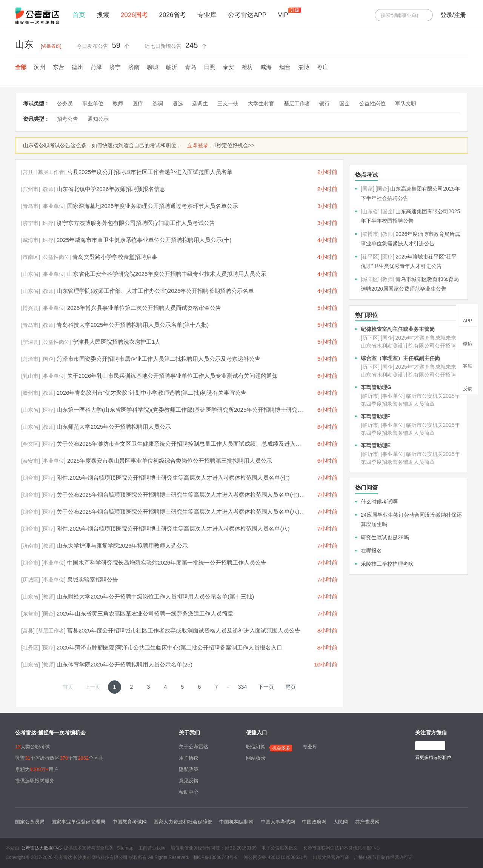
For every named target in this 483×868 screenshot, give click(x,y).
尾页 (291, 687)
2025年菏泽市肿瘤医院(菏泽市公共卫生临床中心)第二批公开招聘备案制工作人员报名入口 (169, 647)
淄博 (304, 67)
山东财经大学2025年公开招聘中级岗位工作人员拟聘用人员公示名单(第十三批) (155, 596)
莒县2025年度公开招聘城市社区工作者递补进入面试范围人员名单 (150, 172)
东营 (58, 67)
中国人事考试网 (278, 822)
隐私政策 (189, 769)
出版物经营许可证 (331, 857)
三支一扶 (228, 103)
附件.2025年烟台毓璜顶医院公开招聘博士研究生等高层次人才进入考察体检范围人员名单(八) (173, 529)
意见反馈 (189, 781)
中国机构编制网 (236, 822)
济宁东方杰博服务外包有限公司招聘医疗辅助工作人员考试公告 (136, 223)
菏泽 (96, 67)
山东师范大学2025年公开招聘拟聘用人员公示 (114, 427)
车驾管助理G (376, 387)
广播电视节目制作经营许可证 (383, 857)
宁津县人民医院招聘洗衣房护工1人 (116, 342)
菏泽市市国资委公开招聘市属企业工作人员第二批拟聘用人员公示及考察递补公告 (158, 359)
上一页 (92, 687)
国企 (345, 103)
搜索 (103, 15)
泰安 (228, 67)
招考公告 (68, 119)
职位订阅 (256, 747)
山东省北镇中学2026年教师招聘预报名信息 (111, 189)
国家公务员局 (30, 822)
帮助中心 (189, 792)
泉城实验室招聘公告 (93, 579)
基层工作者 (297, 103)
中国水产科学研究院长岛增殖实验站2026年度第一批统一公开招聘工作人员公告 (167, 563)
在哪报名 (371, 551)
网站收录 (256, 758)
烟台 (285, 67)
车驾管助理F (376, 416)
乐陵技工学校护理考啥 (387, 564)
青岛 (191, 67)
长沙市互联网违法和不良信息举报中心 (341, 848)
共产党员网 (367, 822)
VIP (283, 15)
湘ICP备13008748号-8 (215, 857)
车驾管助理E (376, 445)
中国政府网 (314, 822)
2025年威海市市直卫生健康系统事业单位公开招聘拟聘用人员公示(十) (144, 240)
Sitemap (125, 848)
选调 (158, 103)
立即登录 (198, 145)
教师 (118, 103)
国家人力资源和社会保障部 (183, 822)
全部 (21, 67)
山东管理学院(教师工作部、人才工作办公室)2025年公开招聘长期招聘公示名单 (155, 291)
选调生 (200, 103)
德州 (77, 67)
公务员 (65, 103)
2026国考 (134, 15)
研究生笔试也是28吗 (385, 537)
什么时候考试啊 (379, 502)
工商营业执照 (152, 848)
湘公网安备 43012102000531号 (275, 857)
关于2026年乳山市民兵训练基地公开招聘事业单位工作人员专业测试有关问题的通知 (172, 376)
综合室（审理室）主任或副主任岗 (400, 358)
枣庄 (323, 67)
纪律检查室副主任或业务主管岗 (398, 329)
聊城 (153, 67)
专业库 (207, 15)
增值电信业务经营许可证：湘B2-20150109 (214, 848)
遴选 (178, 103)
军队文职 (406, 103)
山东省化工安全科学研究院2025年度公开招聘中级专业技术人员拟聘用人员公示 (167, 274)
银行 (325, 103)
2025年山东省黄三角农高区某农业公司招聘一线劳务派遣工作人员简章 (145, 613)
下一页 (266, 687)
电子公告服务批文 (280, 848)
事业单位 (93, 103)
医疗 (138, 103)
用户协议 (189, 758)
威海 (266, 67)
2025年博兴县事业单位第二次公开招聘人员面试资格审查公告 (144, 308)
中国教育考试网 (130, 822)
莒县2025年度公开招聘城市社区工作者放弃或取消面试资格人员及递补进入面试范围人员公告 (184, 630)
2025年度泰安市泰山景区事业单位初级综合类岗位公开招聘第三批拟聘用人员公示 (170, 461)
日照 (209, 67)
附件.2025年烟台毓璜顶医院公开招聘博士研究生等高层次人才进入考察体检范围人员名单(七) (173, 478)
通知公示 (98, 119)
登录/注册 (453, 15)
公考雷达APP (247, 15)
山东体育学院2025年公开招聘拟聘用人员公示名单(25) (125, 664)
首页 (79, 15)
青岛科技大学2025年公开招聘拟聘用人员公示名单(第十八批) (133, 325)
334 (242, 687)
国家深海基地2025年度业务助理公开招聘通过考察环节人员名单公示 (153, 206)
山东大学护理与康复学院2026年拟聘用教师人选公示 (122, 546)
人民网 (341, 822)
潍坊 (247, 67)
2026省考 (173, 15)
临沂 (172, 67)
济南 (134, 67)
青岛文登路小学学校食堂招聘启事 (115, 257)
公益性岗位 (372, 103)
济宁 (115, 67)
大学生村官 (261, 103)
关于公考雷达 (194, 747)
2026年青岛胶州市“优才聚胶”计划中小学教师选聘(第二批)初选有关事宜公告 (152, 393)
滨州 (40, 67)
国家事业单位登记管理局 (78, 822)
